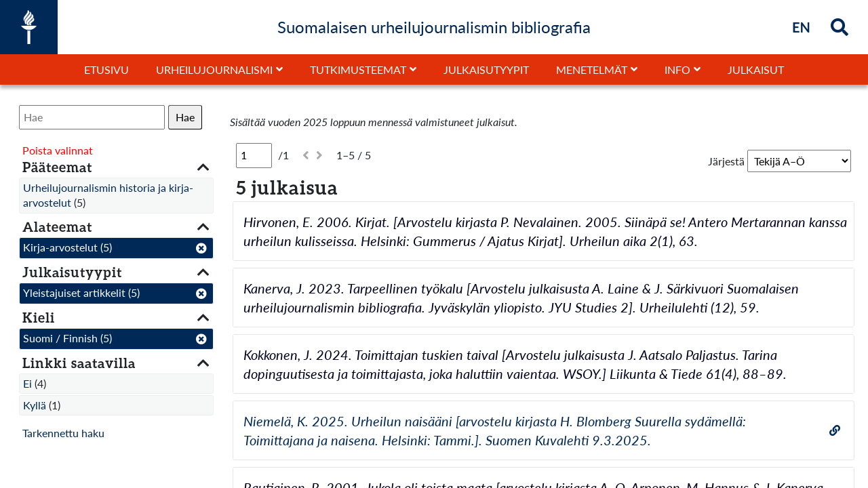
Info (677, 69)
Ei (27, 383)
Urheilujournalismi (214, 69)
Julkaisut (756, 69)
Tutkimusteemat (358, 69)
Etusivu (106, 69)
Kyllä (35, 405)
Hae (185, 117)
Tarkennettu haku (63, 433)
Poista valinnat (58, 150)
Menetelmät (592, 69)
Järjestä (726, 161)
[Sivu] (254, 155)
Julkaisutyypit (486, 69)
